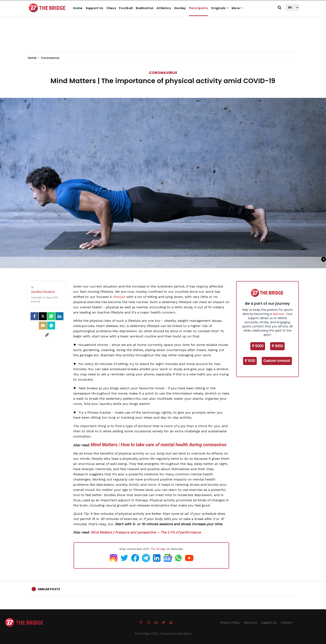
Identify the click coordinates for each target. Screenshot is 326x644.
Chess (111, 8)
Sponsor (279, 314)
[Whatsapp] (51, 316)
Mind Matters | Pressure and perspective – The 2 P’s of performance (146, 532)
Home (78, 8)
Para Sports (198, 8)
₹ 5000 (258, 346)
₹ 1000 (250, 361)
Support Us (94, 8)
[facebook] (35, 316)
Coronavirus (163, 73)
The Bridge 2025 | (147, 634)
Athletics (164, 8)
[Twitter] (43, 316)
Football (126, 8)
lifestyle (119, 297)
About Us (251, 623)
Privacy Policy (230, 623)
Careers (287, 623)
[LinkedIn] (59, 316)
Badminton (145, 8)
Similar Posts (49, 589)
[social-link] (47, 335)
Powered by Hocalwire (176, 634)
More (237, 8)
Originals (220, 8)
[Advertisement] (163, 39)
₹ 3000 (277, 346)
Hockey (180, 8)
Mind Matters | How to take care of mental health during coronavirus (159, 445)
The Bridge (158, 549)
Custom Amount (277, 361)
